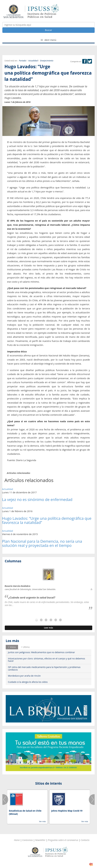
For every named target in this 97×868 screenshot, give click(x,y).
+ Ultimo (25, 647)
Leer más (48, 628)
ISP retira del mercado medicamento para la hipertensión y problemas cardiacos (44, 668)
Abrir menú (48, 40)
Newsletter (40, 840)
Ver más (42, 821)
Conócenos (27, 840)
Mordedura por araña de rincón (24, 676)
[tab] (12, 647)
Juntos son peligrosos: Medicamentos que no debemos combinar (41, 652)
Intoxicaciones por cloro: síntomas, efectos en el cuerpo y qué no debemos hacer (46, 660)
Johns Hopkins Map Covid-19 (67, 811)
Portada (22, 61)
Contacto (85, 840)
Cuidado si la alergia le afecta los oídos (28, 682)
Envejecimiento (47, 61)
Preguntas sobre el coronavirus (63, 840)
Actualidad (33, 61)
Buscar (49, 30)
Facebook (85, 61)
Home (17, 840)
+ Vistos (12, 647)
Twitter (90, 61)
